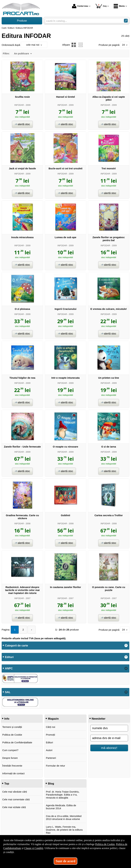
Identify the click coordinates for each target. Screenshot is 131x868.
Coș (101, 6)
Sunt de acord (65, 861)
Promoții (50, 735)
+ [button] (126, 645)
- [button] (126, 668)
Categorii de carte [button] (16, 645)
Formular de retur (56, 766)
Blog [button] (51, 784)
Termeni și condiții (12, 727)
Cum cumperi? (10, 750)
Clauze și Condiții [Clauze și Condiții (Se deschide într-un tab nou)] (34, 848)
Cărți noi (51, 727)
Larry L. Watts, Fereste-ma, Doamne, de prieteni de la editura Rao (64, 830)
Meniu (119, 6)
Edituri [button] (9, 657)
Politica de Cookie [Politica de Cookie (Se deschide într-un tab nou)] (105, 844)
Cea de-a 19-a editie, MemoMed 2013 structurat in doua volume (64, 818)
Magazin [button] (53, 719)
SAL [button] (8, 692)
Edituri (49, 742)
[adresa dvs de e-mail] (109, 738)
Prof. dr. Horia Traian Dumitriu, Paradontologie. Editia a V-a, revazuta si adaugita (63, 795)
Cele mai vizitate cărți (14, 807)
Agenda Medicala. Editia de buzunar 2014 (61, 807)
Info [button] (7, 719)
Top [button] (7, 784)
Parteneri (51, 758)
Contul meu (80, 6)
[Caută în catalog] (126, 21)
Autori (49, 750)
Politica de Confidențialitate (17, 742)
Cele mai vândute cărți (15, 792)
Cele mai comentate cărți (16, 799)
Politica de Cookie (12, 735)
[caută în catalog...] (83, 21)
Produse (22, 21)
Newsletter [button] (99, 719)
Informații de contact (13, 773)
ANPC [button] (9, 668)
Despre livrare (10, 758)
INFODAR (19, 105)
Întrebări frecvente (12, 766)
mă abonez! (109, 748)
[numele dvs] (109, 728)
